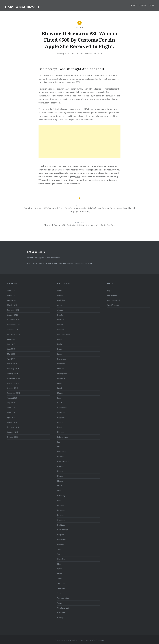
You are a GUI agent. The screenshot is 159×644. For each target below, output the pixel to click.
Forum (143, 5)
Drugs (60, 349)
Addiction (61, 300)
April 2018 (11, 417)
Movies (60, 476)
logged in (41, 258)
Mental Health (63, 461)
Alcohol (60, 310)
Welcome (61, 613)
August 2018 (12, 398)
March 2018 (12, 422)
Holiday (60, 427)
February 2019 (13, 369)
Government (62, 408)
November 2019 (14, 325)
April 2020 (11, 300)
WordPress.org (113, 305)
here (109, 170)
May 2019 (11, 354)
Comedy (61, 329)
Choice (60, 325)
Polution (61, 515)
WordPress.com (98, 640)
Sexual (60, 554)
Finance (60, 393)
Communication (64, 334)
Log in (110, 290)
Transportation (63, 598)
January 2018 (12, 432)
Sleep (59, 564)
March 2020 (12, 305)
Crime (60, 339)
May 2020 (11, 295)
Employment (62, 373)
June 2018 (11, 408)
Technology (62, 583)
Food (59, 398)
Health (60, 422)
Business (61, 320)
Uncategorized (63, 608)
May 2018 (11, 412)
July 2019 (11, 344)
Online (60, 491)
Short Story (62, 559)
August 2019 (12, 339)
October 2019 (13, 329)
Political (61, 505)
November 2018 (14, 383)
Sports (60, 569)
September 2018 (14, 393)
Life (59, 447)
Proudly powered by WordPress (67, 640)
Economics (62, 359)
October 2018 (13, 388)
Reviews (61, 544)
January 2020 (12, 315)
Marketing (61, 452)
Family (60, 388)
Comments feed (114, 300)
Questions (61, 520)
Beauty (60, 315)
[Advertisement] (79, 141)
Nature (60, 481)
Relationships (63, 530)
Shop (152, 5)
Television (61, 588)
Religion (61, 535)
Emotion (61, 369)
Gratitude (61, 412)
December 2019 (14, 320)
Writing (60, 618)
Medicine (61, 456)
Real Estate (62, 525)
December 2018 (14, 378)
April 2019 (11, 359)
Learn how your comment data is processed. (75, 263)
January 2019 (12, 373)
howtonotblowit (75, 54)
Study (59, 574)
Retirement (62, 539)
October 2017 (13, 437)
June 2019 (11, 349)
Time (59, 593)
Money (60, 471)
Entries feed (112, 295)
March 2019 (12, 364)
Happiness (61, 417)
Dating (60, 344)
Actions (60, 295)
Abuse (60, 290)
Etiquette (61, 378)
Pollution (61, 510)
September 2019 (14, 334)
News (60, 486)
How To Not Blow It (22, 7)
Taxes (60, 579)
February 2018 (13, 427)
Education (61, 364)
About (133, 5)
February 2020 (13, 310)
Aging (60, 305)
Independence (63, 437)
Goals (60, 403)
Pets (59, 500)
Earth (59, 354)
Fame (59, 383)
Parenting (61, 496)
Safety (60, 549)
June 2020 (11, 290)
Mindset (60, 466)
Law (59, 442)
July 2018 (11, 403)
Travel (80, 28)
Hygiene (61, 432)
